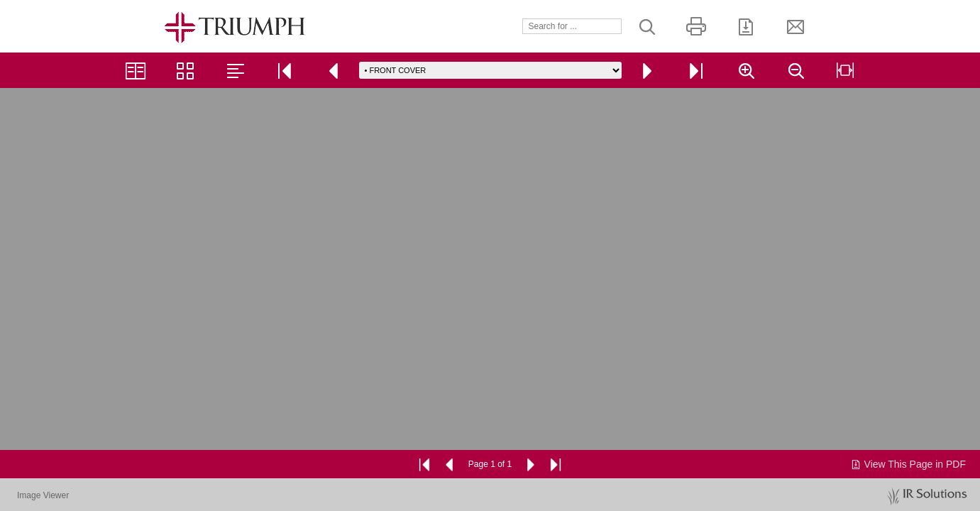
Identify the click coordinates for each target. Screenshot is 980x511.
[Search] (572, 26)
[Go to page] (490, 70)
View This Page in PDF (908, 464)
